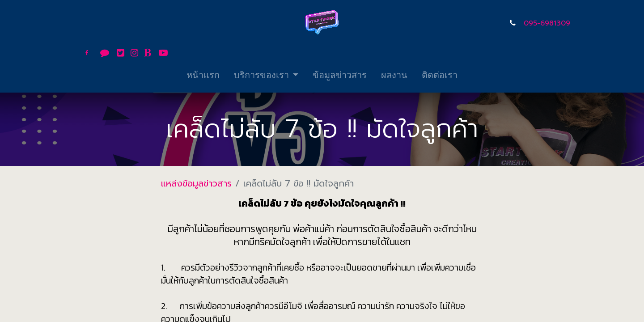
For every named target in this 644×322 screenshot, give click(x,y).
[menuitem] (203, 77)
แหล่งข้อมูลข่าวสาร (196, 183)
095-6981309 (547, 23)
